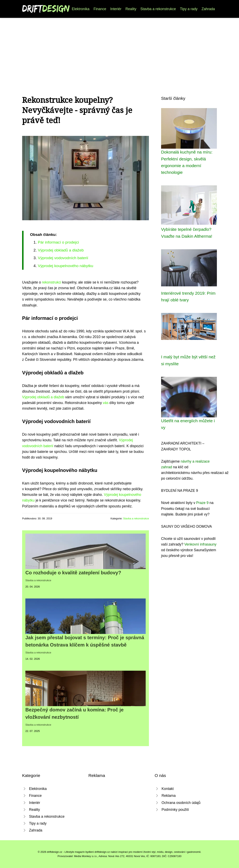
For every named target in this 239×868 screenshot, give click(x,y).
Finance (100, 9)
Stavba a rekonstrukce (158, 9)
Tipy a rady (189, 9)
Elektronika (81, 9)
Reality (131, 9)
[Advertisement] (119, 48)
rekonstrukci (52, 282)
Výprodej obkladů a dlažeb (61, 250)
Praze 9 (202, 503)
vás (106, 403)
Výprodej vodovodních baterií (63, 258)
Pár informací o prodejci (58, 242)
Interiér (116, 9)
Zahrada (208, 9)
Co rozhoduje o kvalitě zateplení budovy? (73, 573)
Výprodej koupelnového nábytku (65, 266)
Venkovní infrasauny (200, 544)
